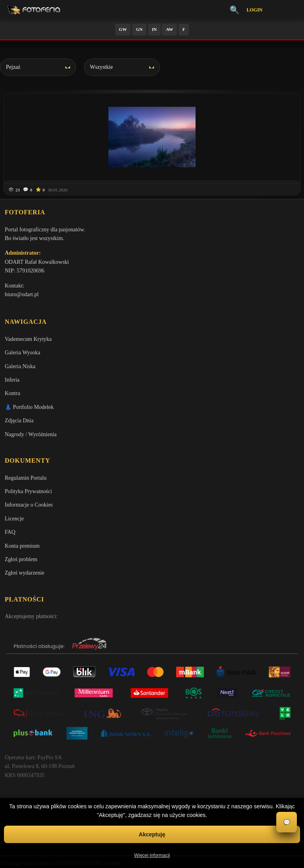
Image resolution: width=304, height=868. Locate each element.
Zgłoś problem (21, 559)
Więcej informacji (152, 855)
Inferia (12, 380)
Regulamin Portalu (26, 478)
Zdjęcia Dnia (19, 421)
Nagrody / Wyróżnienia (31, 434)
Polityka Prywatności (28, 491)
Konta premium (22, 546)
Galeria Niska (20, 366)
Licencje (14, 519)
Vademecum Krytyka (28, 339)
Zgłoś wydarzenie (25, 573)
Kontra (12, 393)
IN (154, 29)
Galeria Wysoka (22, 353)
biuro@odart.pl (22, 294)
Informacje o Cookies (29, 505)
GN (140, 29)
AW (169, 29)
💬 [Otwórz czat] (287, 822)
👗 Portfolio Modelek (29, 407)
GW (123, 29)
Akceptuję (152, 834)
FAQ (10, 532)
